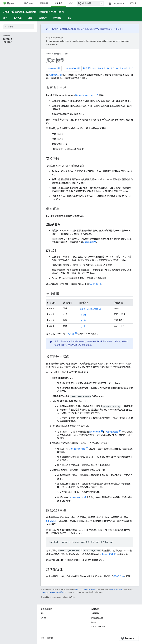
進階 (30, 18)
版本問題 (93, 284)
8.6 (108, 68)
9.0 (99, 68)
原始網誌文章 (55, 75)
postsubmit (94, 432)
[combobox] (91, 3)
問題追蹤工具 (97, 618)
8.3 (121, 68)
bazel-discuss (78, 449)
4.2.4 (82, 327)
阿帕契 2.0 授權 (116, 590)
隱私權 (50, 638)
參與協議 (108, 29)
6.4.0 (82, 315)
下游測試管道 (112, 432)
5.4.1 (82, 321)
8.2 (126, 68)
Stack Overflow (98, 627)
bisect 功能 (108, 554)
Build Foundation (53, 29)
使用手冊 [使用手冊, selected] (59, 3)
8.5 (113, 68)
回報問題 (54, 68)
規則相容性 (118, 577)
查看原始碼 (73, 68)
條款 (43, 638)
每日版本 (87, 68)
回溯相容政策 (89, 242)
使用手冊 (58, 54)
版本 (67, 54)
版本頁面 (69, 334)
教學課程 (57, 18)
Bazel (48, 54)
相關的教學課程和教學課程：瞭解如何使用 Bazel (33, 12)
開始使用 (44, 3)
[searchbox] (19, 27)
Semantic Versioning (85, 95)
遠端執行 (43, 18)
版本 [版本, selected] (5, 18)
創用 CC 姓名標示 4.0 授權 (85, 590)
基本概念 (18, 18)
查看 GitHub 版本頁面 (89, 309)
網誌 (43, 613)
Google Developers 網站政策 (54, 592)
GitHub (133, 3)
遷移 (70, 18)
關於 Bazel (29, 3)
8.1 (131, 68)
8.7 (104, 68)
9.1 (95, 68)
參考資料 (73, 3)
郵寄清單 (94, 29)
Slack (94, 622)
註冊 (119, 29)
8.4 (117, 68)
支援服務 (95, 613)
